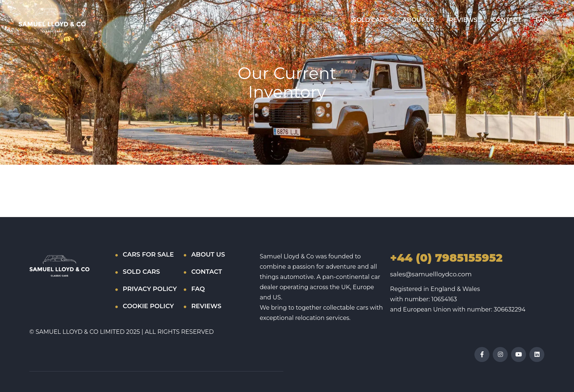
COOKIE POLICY (148, 306)
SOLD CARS (370, 20)
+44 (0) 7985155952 (446, 258)
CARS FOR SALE (314, 20)
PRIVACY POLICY (150, 289)
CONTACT (506, 20)
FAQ (542, 20)
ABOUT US (419, 20)
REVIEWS (463, 20)
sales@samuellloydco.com (431, 274)
